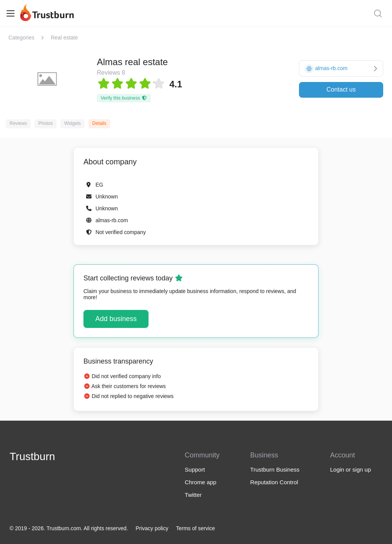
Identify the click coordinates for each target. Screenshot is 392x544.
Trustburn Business (275, 469)
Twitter (193, 495)
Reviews (18, 123)
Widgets (73, 123)
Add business (116, 319)
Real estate (65, 38)
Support (195, 469)
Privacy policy (152, 528)
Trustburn (32, 456)
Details (99, 123)
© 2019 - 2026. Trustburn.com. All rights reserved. (69, 528)
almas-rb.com (112, 220)
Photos (45, 123)
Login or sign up (350, 469)
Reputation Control (274, 482)
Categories (21, 38)
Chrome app (201, 482)
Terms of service (196, 528)
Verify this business (124, 98)
